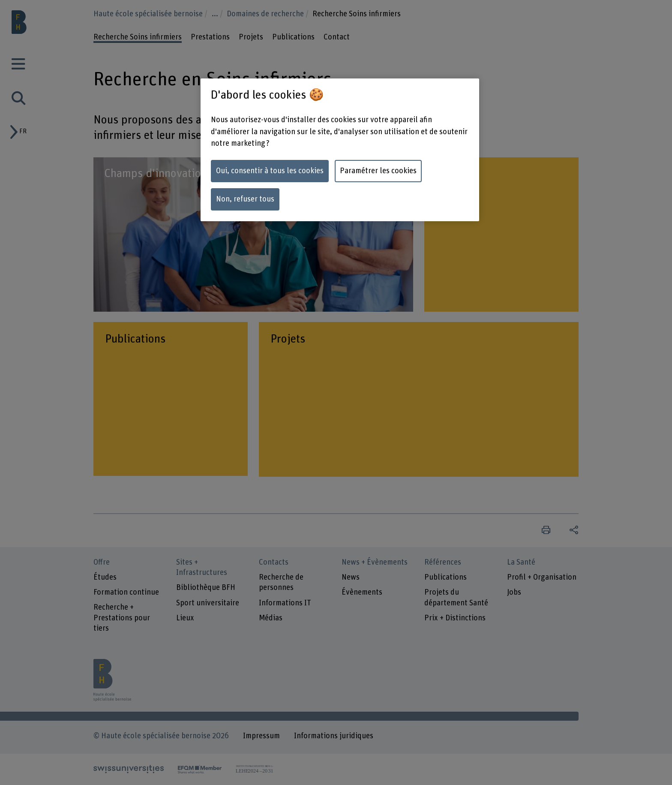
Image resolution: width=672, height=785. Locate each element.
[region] (340, 150)
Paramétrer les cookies (378, 171)
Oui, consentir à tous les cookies (270, 171)
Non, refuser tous (245, 199)
